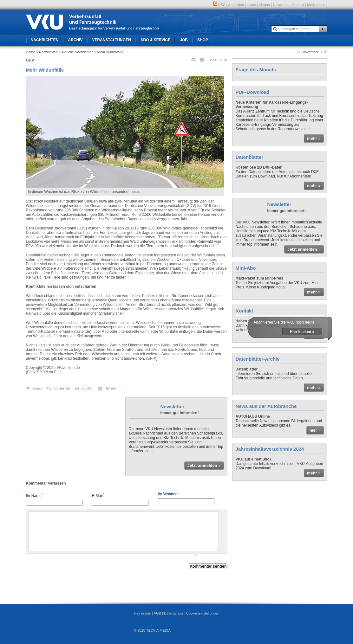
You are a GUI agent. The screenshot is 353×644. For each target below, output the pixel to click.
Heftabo (110, 388)
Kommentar (62, 388)
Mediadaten (316, 5)
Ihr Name (34, 495)
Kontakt (298, 5)
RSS (219, 5)
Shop (203, 40)
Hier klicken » (302, 332)
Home (251, 5)
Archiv (75, 40)
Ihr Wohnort (168, 494)
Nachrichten (45, 40)
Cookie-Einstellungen (203, 613)
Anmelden (236, 5)
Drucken (87, 388)
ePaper (264, 5)
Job (184, 40)
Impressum (142, 613)
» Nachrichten (47, 52)
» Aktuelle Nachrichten (76, 52)
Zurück (38, 388)
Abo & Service (155, 40)
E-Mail (98, 495)
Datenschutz (174, 613)
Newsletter (281, 5)
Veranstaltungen (112, 40)
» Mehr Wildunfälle (109, 52)
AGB (157, 613)
